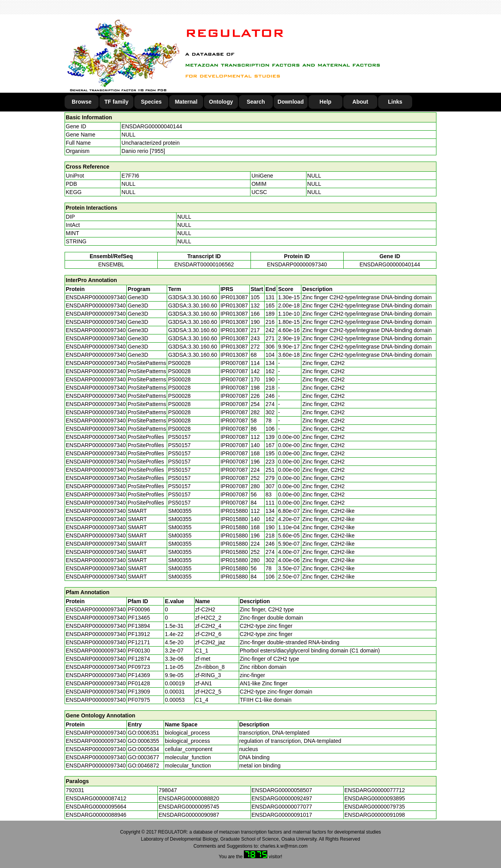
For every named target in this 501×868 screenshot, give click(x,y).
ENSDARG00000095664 (96, 807)
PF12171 (139, 642)
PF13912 (139, 634)
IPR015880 (234, 511)
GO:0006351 (143, 733)
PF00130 (139, 651)
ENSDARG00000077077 (282, 807)
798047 (168, 790)
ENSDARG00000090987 (189, 815)
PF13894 (139, 626)
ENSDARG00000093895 (375, 798)
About (360, 102)
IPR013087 (234, 297)
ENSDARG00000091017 (282, 815)
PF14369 (139, 675)
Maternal (186, 102)
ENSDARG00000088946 (96, 815)
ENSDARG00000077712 (375, 790)
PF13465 (139, 618)
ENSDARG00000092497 (282, 798)
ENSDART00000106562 (204, 264)
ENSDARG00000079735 (375, 807)
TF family (116, 102)
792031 (75, 790)
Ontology (221, 102)
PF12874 (139, 659)
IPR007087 (234, 363)
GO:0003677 (143, 757)
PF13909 (139, 692)
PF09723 (139, 667)
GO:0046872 (143, 766)
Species (151, 102)
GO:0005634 (143, 749)
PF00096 (139, 609)
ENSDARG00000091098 (375, 815)
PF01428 (139, 683)
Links (395, 102)
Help (325, 102)
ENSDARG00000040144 (152, 126)
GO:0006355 (143, 741)
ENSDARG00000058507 (282, 790)
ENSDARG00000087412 (96, 798)
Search (256, 102)
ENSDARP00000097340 (297, 264)
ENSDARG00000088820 (189, 798)
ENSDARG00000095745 (189, 807)
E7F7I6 (130, 176)
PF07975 (139, 700)
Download (291, 102)
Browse (82, 102)
